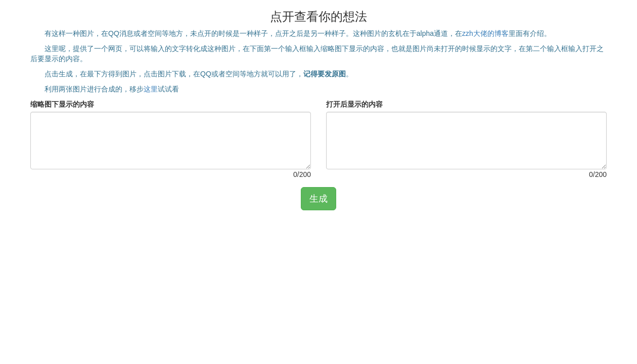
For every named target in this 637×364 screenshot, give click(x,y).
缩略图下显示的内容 (62, 104)
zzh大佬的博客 (485, 33)
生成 (318, 199)
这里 (151, 89)
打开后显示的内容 (354, 104)
